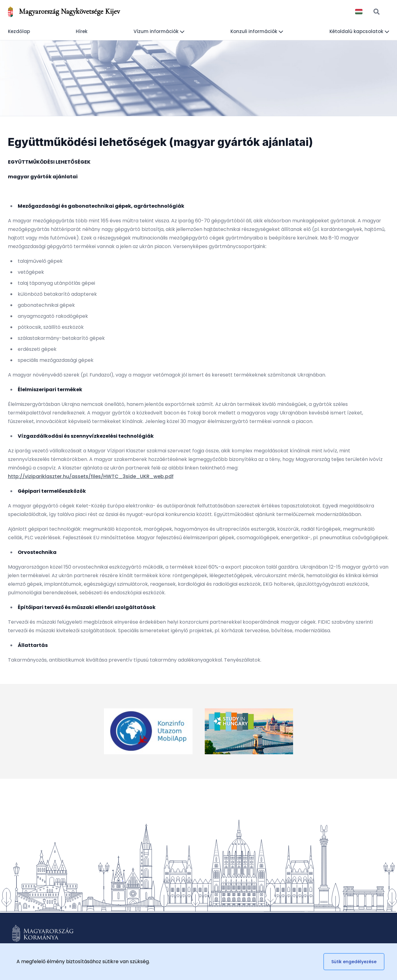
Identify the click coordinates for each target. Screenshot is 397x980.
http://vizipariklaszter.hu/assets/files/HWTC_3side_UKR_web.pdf (91, 476)
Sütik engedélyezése (354, 962)
